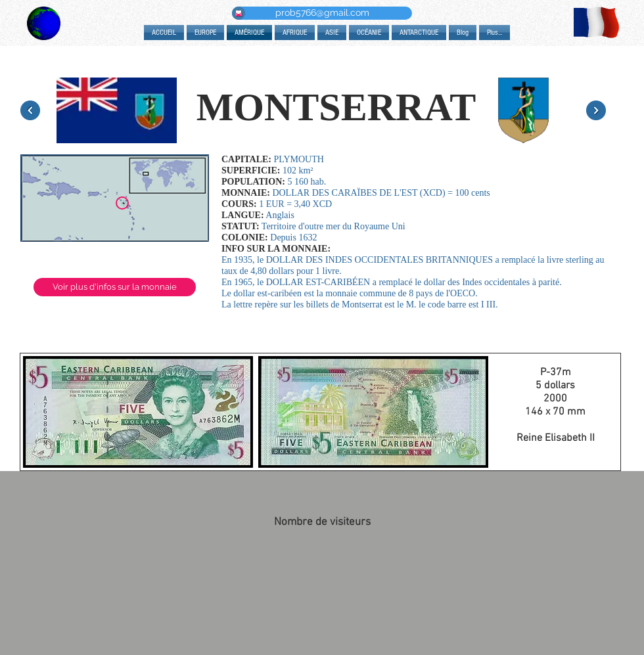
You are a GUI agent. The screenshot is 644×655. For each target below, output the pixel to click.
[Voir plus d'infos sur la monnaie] (115, 287)
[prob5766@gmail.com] (322, 13)
